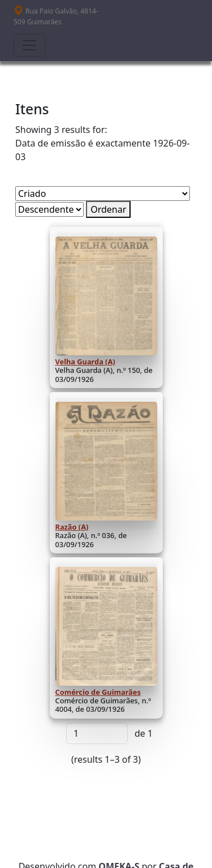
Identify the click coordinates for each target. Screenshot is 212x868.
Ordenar (108, 209)
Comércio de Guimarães (98, 692)
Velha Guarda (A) (85, 362)
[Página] (97, 733)
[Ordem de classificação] (49, 209)
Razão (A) (72, 527)
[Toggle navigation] (29, 45)
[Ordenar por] (103, 194)
